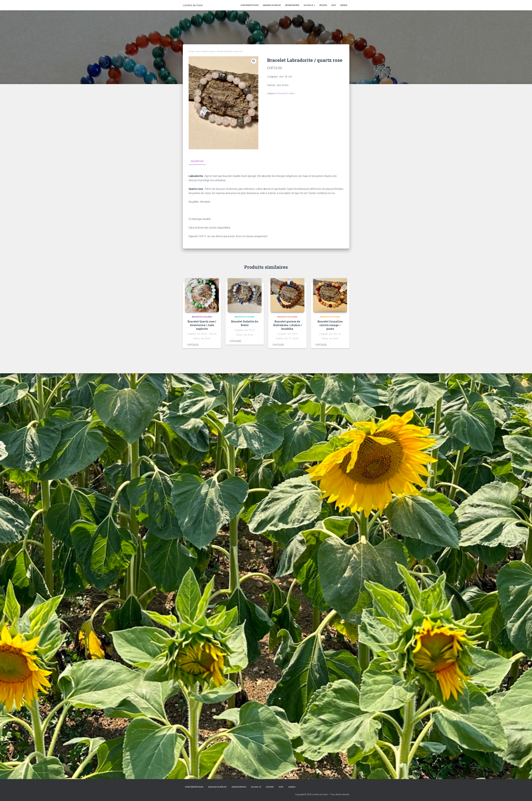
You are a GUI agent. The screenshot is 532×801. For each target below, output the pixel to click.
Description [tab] (197, 161)
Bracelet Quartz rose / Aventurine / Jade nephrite (202, 325)
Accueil (191, 51)
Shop (334, 5)
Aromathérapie (292, 5)
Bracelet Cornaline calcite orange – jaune (330, 325)
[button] (254, 61)
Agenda (344, 5)
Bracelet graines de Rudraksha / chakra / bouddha (287, 325)
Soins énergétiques (250, 5)
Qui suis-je (309, 5)
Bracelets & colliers (209, 51)
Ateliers (323, 5)
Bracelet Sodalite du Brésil (245, 323)
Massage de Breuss (272, 5)
